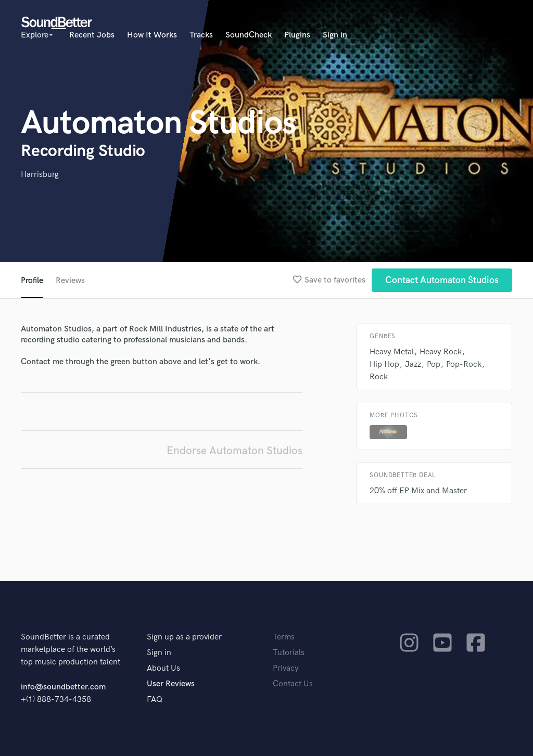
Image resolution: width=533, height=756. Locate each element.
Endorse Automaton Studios (234, 451)
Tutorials (289, 653)
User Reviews (171, 684)
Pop (434, 364)
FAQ (155, 700)
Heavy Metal (392, 352)
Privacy (286, 668)
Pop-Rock (464, 364)
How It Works (152, 35)
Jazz (413, 364)
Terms (284, 637)
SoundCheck (249, 35)
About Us (163, 668)
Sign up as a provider (184, 637)
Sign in (335, 35)
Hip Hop (384, 364)
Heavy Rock (441, 352)
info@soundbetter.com (63, 687)
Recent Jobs (92, 35)
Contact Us (293, 684)
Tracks (201, 35)
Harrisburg (40, 175)
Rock (379, 377)
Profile (32, 281)
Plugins (297, 35)
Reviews (70, 281)
